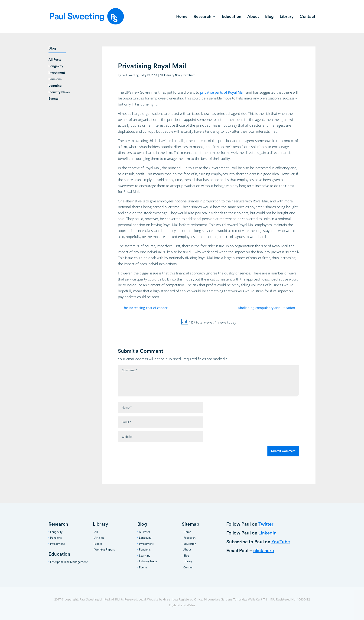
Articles (99, 538)
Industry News (173, 75)
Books (98, 544)
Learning (55, 86)
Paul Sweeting (130, 75)
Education (232, 17)
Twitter (266, 524)
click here (264, 551)
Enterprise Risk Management (69, 562)
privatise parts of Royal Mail (222, 92)
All (161, 75)
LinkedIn (267, 533)
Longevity (56, 66)
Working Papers (105, 549)
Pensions (55, 79)
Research (202, 17)
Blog (269, 17)
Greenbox (171, 599)
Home (182, 17)
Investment (190, 75)
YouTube (281, 542)
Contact (308, 17)
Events (53, 99)
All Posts (55, 60)
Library (287, 17)
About (253, 17)
